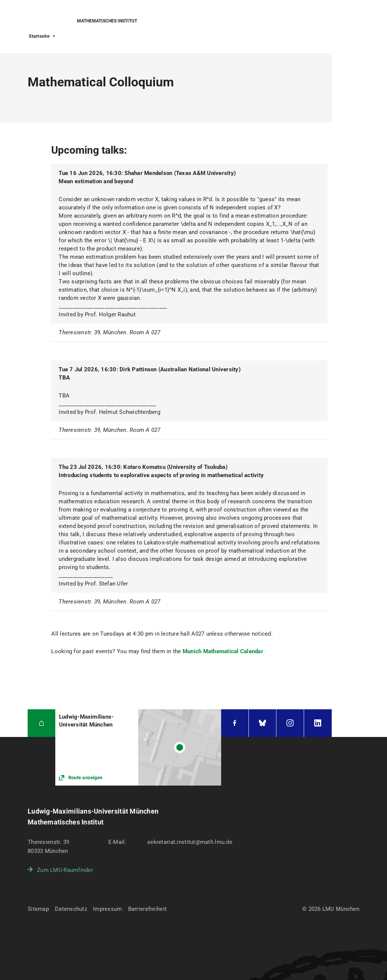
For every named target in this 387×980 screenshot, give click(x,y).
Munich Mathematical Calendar (223, 651)
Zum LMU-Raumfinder (65, 870)
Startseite (39, 36)
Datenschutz (71, 909)
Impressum (108, 909)
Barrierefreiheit (147, 909)
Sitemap (38, 909)
